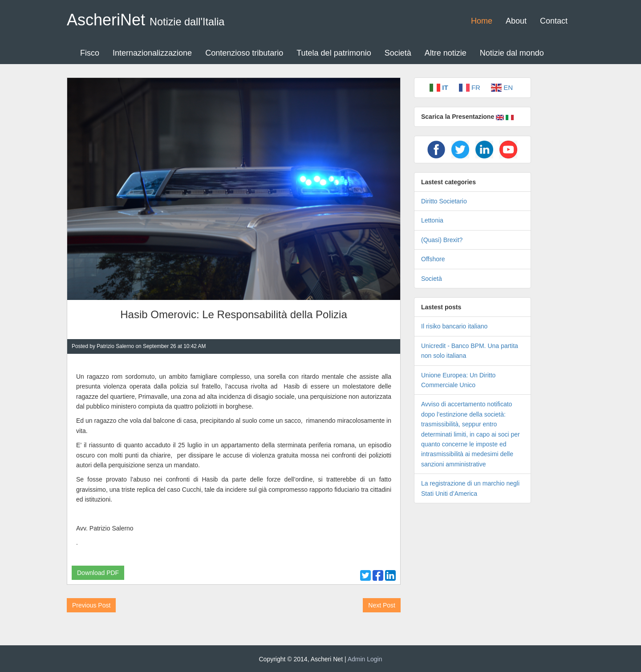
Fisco (90, 53)
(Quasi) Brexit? (442, 240)
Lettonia (432, 220)
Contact (554, 21)
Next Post (382, 605)
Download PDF (98, 573)
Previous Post (91, 605)
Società (398, 53)
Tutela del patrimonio (334, 53)
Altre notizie (446, 53)
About (516, 21)
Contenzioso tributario (244, 53)
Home (482, 21)
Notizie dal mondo (512, 53)
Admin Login (365, 659)
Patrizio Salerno (115, 346)
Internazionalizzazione (152, 53)
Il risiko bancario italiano (454, 326)
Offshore (433, 259)
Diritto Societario (444, 201)
